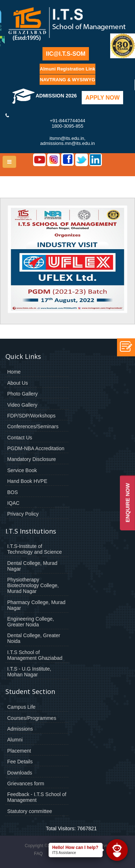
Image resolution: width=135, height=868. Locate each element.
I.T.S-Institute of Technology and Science (35, 549)
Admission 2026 (44, 96)
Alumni (15, 740)
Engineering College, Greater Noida (31, 622)
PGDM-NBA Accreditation (36, 448)
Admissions (20, 729)
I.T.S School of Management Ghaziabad (35, 655)
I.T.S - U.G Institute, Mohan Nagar (29, 672)
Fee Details (20, 762)
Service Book (22, 470)
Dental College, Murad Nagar (32, 566)
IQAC (13, 503)
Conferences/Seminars (33, 426)
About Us (18, 383)
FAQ (38, 854)
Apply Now (102, 98)
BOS (13, 492)
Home (14, 372)
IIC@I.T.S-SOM (66, 54)
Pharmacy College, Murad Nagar (36, 605)
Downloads (20, 773)
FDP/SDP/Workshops (31, 416)
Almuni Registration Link (68, 69)
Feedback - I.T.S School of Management (37, 797)
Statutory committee (30, 811)
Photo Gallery (22, 394)
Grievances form (26, 784)
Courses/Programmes (32, 718)
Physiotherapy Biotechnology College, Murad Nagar (33, 585)
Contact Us (20, 438)
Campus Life (21, 707)
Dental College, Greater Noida (34, 638)
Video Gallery (22, 405)
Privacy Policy (23, 514)
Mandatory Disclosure (31, 459)
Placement (19, 751)
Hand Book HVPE (27, 481)
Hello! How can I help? (75, 848)
